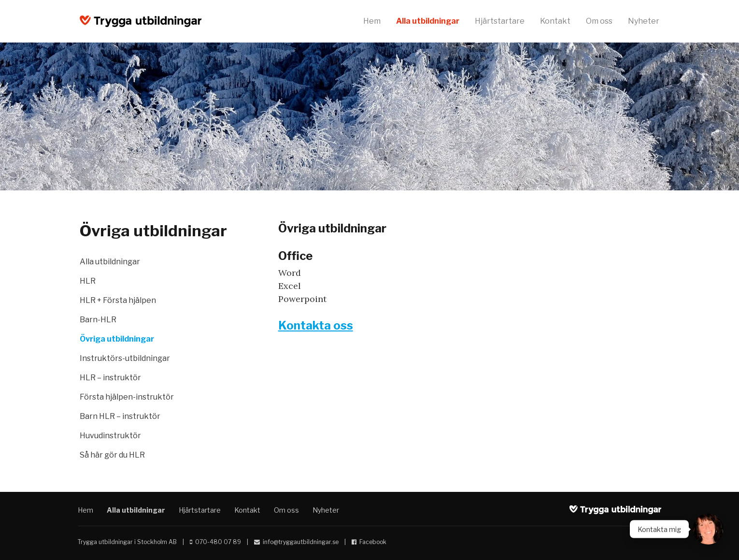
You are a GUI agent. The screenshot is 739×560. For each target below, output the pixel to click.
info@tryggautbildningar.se (301, 542)
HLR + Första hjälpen (118, 300)
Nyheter (644, 21)
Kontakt (555, 21)
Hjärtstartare (500, 21)
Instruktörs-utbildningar (125, 358)
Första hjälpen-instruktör (127, 397)
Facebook (373, 542)
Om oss (599, 21)
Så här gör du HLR (112, 455)
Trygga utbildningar (141, 21)
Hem (372, 21)
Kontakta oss (316, 325)
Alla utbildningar (428, 21)
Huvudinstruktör (110, 436)
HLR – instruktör (110, 378)
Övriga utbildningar (117, 339)
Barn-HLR (98, 320)
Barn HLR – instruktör (120, 416)
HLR (88, 281)
